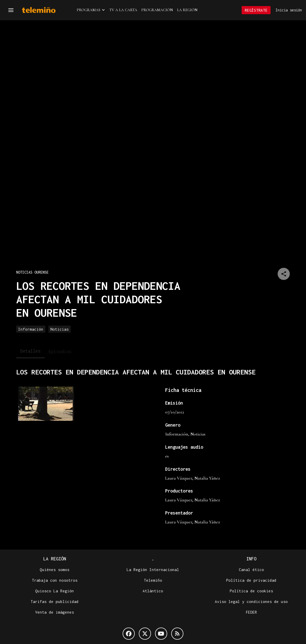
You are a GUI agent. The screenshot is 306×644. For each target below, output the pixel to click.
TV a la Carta (123, 10)
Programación (157, 10)
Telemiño (153, 580)
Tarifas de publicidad (55, 601)
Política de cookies (251, 591)
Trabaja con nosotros (55, 580)
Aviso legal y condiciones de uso (251, 601)
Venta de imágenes (55, 612)
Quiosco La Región (55, 591)
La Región (187, 10)
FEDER (251, 612)
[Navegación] (11, 10)
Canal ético (251, 570)
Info (251, 559)
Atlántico (153, 591)
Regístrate (256, 10)
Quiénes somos (55, 570)
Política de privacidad (251, 580)
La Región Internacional (153, 570)
